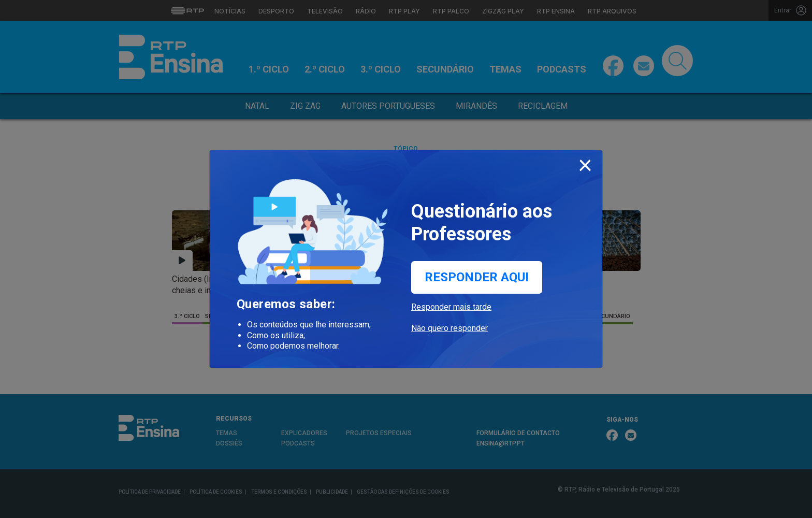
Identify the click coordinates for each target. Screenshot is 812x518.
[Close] (585, 163)
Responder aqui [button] (477, 277)
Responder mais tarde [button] (451, 307)
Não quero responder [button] (450, 328)
